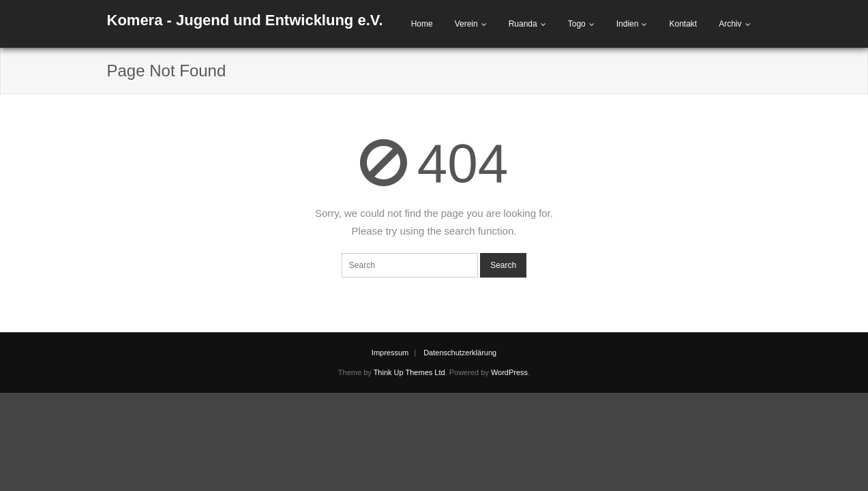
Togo (577, 24)
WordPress (509, 372)
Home (422, 24)
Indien (628, 24)
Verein (466, 24)
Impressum (390, 353)
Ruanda (523, 24)
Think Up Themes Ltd (409, 372)
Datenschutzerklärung (460, 353)
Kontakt (683, 24)
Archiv (730, 24)
